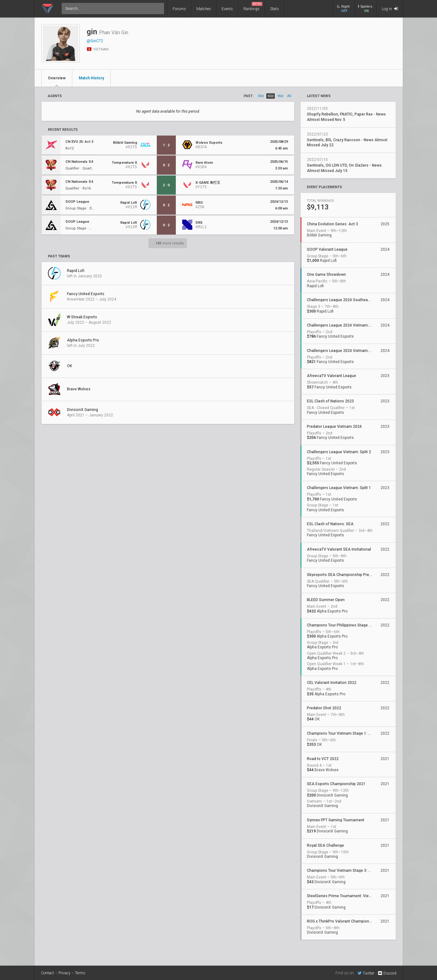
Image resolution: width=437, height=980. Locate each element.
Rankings (253, 7)
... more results (168, 243)
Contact (47, 973)
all (289, 96)
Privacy (64, 973)
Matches (204, 9)
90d (280, 96)
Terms (80, 973)
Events (227, 9)
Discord (387, 973)
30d (261, 96)
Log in (390, 9)
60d (271, 96)
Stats (275, 9)
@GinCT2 (95, 41)
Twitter (366, 973)
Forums (179, 9)
